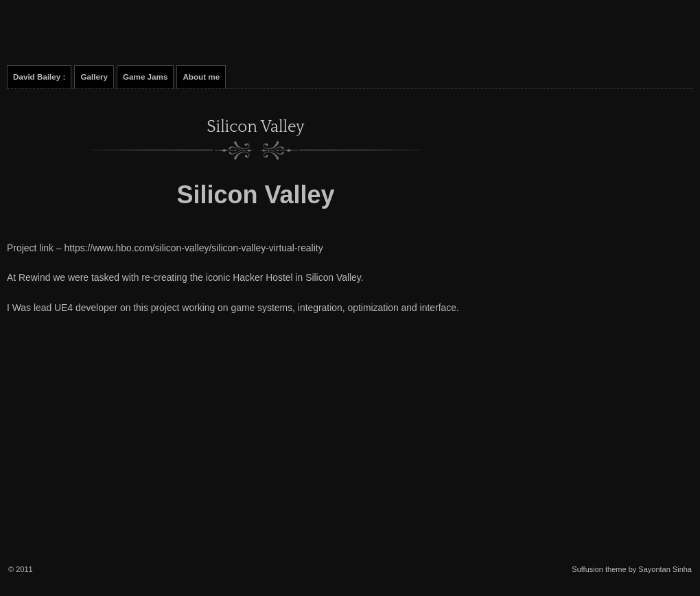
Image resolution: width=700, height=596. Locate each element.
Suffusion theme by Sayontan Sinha (632, 569)
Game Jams (145, 77)
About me (201, 77)
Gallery (94, 77)
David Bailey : (39, 77)
